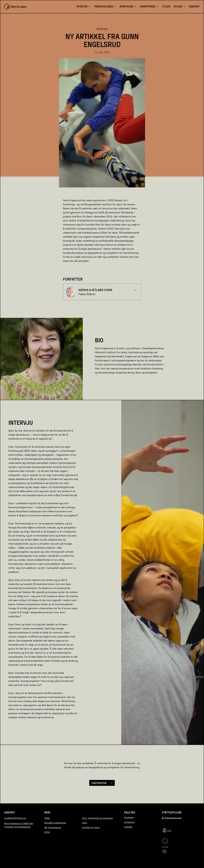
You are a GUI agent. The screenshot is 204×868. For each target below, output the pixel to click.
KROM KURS (128, 6)
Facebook (129, 817)
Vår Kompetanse (53, 827)
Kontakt (194, 6)
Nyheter (84, 6)
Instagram (129, 822)
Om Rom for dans (91, 827)
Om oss (180, 6)
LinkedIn (128, 827)
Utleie (166, 6)
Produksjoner (105, 6)
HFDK (47, 832)
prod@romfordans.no (15, 818)
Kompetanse (149, 6)
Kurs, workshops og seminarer (98, 818)
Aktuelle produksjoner (55, 823)
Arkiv (85, 823)
